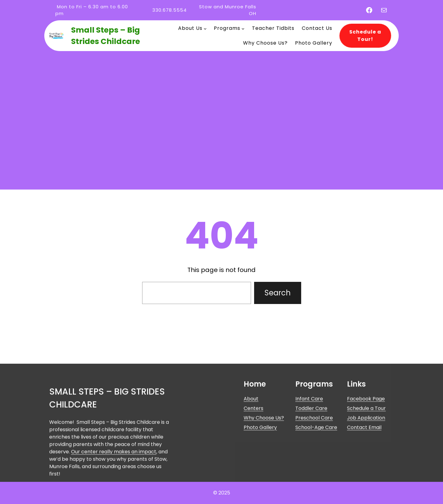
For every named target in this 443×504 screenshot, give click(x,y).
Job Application (366, 462)
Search (278, 293)
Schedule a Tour (366, 452)
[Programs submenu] (243, 28)
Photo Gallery (260, 472)
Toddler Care (311, 452)
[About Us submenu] (205, 28)
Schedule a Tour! (363, 35)
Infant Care (309, 443)
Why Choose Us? (264, 462)
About (251, 443)
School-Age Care (316, 472)
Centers (253, 452)
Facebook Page (366, 443)
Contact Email (364, 472)
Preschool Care (314, 462)
